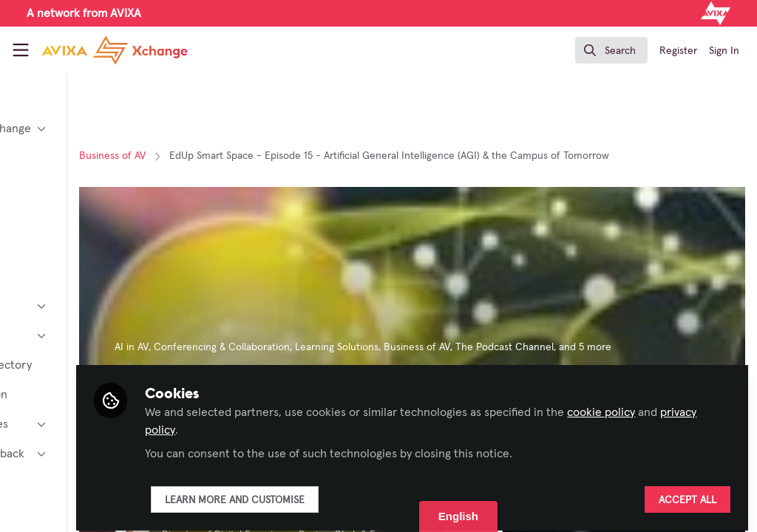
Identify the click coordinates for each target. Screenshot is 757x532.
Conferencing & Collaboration (344, 347)
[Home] (115, 50)
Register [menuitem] (678, 51)
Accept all (688, 493)
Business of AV (234, 156)
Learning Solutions (459, 347)
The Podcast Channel (627, 347)
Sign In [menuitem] (724, 51)
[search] (611, 50)
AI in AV (254, 347)
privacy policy (357, 423)
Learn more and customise (357, 493)
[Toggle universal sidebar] (21, 50)
